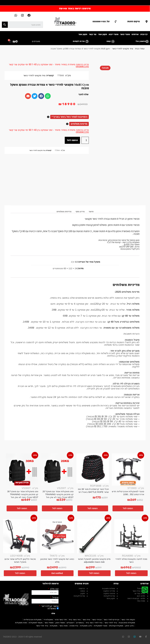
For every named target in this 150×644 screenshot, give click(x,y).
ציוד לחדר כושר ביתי (94, 623)
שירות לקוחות (79, 41)
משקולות (54, 626)
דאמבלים (70, 623)
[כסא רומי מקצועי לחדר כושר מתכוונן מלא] (57, 536)
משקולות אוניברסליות (33, 620)
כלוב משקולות (86, 626)
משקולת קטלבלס (116, 626)
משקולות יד (48, 620)
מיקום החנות (134, 21)
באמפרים (80, 623)
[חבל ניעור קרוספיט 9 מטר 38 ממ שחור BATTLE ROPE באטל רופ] (93, 468)
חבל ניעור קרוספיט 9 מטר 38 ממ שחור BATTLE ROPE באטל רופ (93, 491)
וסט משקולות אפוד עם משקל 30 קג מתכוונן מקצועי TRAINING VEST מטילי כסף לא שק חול (23, 494)
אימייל (55, 598)
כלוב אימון (129, 626)
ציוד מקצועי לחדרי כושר (123, 49)
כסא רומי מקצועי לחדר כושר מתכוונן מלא (57, 560)
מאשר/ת (52, 608)
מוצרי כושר (125, 34)
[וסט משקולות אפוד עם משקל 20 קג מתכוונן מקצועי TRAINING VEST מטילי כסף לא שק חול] (57, 469)
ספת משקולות (21, 623)
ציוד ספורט (74, 626)
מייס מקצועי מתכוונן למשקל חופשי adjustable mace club (94, 560)
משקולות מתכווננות (127, 623)
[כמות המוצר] (85, 140)
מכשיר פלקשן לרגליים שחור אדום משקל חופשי (20, 560)
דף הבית (144, 34)
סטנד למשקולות (100, 626)
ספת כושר (63, 626)
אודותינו (135, 34)
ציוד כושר (86, 620)
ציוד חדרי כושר (42, 626)
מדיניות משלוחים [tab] (64, 212)
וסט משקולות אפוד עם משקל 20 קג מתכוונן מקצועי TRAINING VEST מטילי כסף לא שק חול (58, 494)
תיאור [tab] (91, 212)
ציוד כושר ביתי (75, 620)
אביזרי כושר (97, 620)
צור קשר (93, 34)
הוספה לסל (72, 140)
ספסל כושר (49, 623)
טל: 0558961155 (101, 21)
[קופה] (113, 41)
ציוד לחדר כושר (111, 623)
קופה (109, 41)
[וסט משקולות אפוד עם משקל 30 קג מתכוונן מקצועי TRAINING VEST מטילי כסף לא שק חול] (22, 469)
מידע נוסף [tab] (80, 212)
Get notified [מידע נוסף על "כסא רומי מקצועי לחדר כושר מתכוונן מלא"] (57, 573)
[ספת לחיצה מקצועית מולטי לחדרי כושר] (131, 536)
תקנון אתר (103, 34)
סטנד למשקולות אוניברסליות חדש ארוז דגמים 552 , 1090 (128, 493)
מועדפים (36, 41)
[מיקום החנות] (147, 22)
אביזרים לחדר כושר (111, 620)
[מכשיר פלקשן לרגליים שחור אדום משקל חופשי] (20, 536)
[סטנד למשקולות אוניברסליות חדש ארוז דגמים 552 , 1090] (128, 469)
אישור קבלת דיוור (50, 606)
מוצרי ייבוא (114, 34)
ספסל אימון (60, 623)
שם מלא (54, 589)
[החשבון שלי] (147, 41)
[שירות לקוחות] (87, 41)
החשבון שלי (141, 41)
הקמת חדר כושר (128, 620)
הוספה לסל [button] (128, 508)
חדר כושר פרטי (61, 620)
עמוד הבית (140, 49)
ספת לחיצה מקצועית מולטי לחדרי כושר (131, 560)
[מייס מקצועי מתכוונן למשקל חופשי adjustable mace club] (94, 536)
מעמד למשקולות (36, 623)
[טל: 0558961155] (116, 22)
